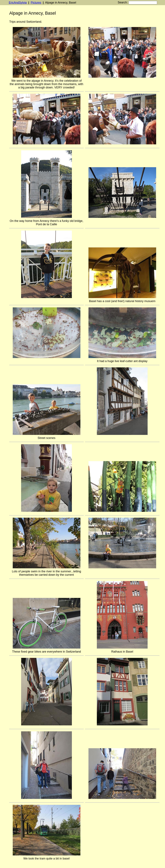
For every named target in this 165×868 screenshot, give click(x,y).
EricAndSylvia (18, 3)
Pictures (36, 3)
